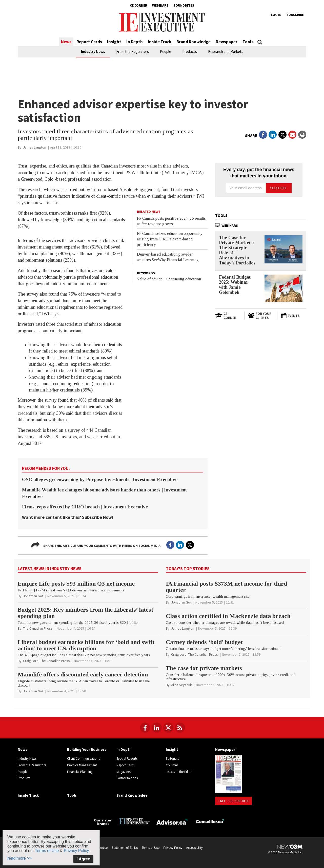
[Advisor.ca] (172, 821)
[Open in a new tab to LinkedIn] (273, 135)
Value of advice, (150, 279)
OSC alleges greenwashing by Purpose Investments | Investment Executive (100, 479)
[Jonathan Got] (33, 596)
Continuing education (183, 279)
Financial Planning (80, 772)
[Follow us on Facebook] (145, 728)
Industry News (93, 51)
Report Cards (89, 42)
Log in (276, 15)
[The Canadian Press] (38, 628)
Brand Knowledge (194, 42)
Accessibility (194, 848)
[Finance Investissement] (135, 821)
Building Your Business (87, 749)
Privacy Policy (173, 848)
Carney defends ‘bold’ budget (204, 642)
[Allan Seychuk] (181, 685)
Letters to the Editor (179, 772)
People (166, 51)
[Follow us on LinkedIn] (157, 728)
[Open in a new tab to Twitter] (282, 135)
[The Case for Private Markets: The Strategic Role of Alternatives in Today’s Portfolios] (283, 249)
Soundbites (184, 5)
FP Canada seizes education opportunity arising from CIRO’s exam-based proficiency (170, 239)
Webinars (160, 5)
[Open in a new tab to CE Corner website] (228, 316)
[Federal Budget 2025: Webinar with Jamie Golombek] (283, 288)
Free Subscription (234, 801)
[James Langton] (35, 147)
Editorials (172, 759)
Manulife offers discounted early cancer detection (83, 674)
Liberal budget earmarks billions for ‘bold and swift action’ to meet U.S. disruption (86, 645)
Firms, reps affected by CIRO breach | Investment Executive (85, 507)
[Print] (302, 135)
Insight (114, 42)
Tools (248, 42)
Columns (172, 765)
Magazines (124, 772)
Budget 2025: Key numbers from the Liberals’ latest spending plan (85, 613)
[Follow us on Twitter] (168, 728)
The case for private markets (204, 668)
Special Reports (127, 759)
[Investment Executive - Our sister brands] (103, 821)
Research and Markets (226, 51)
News (66, 42)
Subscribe (295, 15)
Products (190, 51)
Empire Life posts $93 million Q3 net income (76, 584)
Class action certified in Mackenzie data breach (228, 616)
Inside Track (160, 42)
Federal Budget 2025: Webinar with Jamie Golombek (235, 284)
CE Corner (139, 5)
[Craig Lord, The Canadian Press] (46, 661)
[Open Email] (292, 135)
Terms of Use (151, 848)
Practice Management (82, 765)
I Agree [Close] (83, 859)
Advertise (102, 848)
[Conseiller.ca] (210, 821)
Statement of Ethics (125, 848)
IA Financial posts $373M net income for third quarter (226, 587)
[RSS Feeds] (180, 728)
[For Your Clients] (261, 316)
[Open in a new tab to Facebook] (263, 135)
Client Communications (83, 759)
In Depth (135, 42)
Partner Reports (127, 778)
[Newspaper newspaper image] (228, 773)
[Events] (294, 316)
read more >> (19, 858)
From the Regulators (133, 51)
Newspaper (227, 42)
